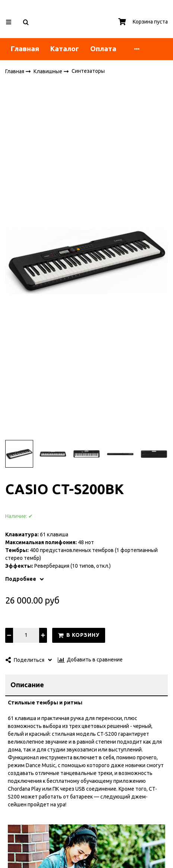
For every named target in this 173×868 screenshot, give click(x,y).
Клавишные (48, 71)
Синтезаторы (88, 71)
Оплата (103, 49)
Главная (25, 49)
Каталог (65, 49)
